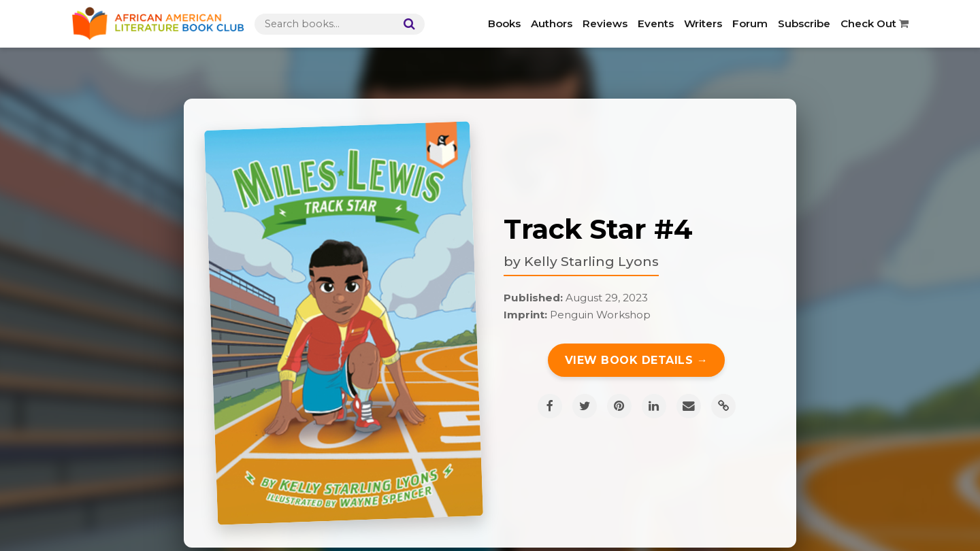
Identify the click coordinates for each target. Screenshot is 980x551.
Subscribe (804, 23)
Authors (552, 23)
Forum (750, 23)
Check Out (875, 23)
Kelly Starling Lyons (591, 261)
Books (504, 23)
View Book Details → (637, 360)
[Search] (406, 24)
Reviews (605, 23)
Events (656, 23)
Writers (703, 23)
